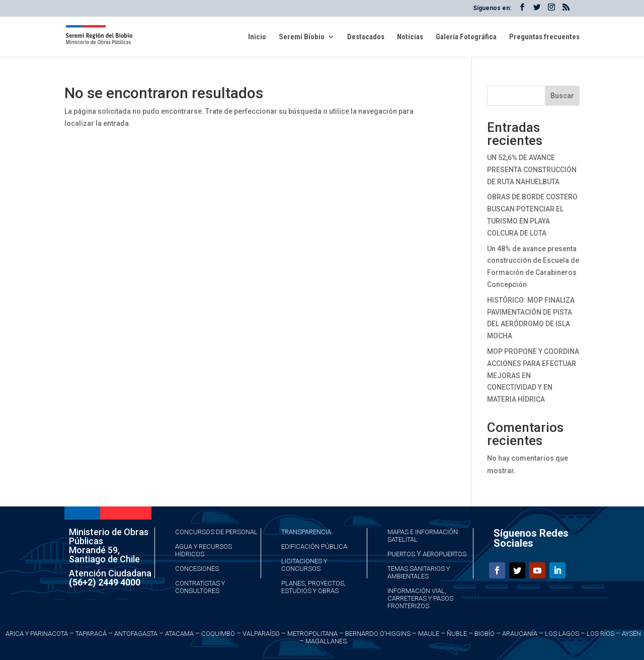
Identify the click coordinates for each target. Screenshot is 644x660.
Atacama (179, 634)
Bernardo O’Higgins (378, 634)
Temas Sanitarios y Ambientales (419, 572)
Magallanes (326, 641)
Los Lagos (562, 634)
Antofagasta (136, 634)
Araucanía (520, 634)
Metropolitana (312, 634)
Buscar (562, 96)
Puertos (401, 554)
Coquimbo (218, 634)
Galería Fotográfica (466, 37)
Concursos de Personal (216, 532)
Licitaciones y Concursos (304, 565)
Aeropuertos (445, 554)
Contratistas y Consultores (200, 587)
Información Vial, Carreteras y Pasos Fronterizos (420, 598)
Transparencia (306, 532)
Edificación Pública (314, 546)
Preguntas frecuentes (544, 37)
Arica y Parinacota (37, 634)
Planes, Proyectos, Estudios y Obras (313, 587)
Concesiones (197, 569)
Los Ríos (600, 634)
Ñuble (457, 634)
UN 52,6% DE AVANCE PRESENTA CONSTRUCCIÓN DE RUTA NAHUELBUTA (532, 170)
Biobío (485, 634)
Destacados (366, 37)
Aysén (631, 634)
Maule (429, 634)
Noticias (410, 37)
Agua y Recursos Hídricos (204, 550)
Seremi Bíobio (302, 37)
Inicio (257, 37)
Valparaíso (261, 634)
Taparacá (91, 634)
